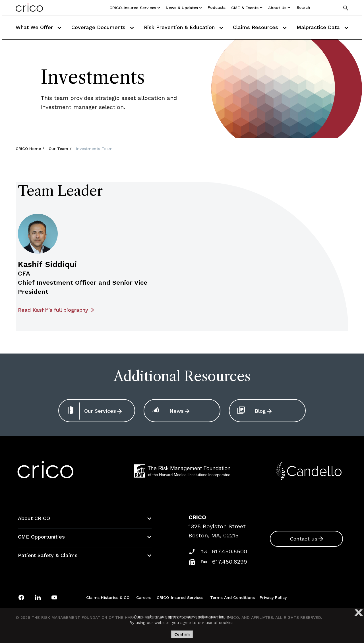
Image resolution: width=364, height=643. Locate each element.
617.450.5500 (229, 551)
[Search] (346, 8)
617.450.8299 (230, 562)
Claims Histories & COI (108, 597)
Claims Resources (260, 27)
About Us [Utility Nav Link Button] (279, 8)
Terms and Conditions (232, 597)
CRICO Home (28, 149)
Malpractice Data (322, 27)
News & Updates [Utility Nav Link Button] (184, 8)
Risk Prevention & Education (184, 27)
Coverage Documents (103, 27)
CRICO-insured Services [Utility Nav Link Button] (135, 8)
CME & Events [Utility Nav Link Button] (247, 8)
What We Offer (39, 27)
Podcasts (217, 7)
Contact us (304, 539)
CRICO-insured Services (180, 597)
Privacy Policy (273, 597)
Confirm (182, 634)
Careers (144, 597)
